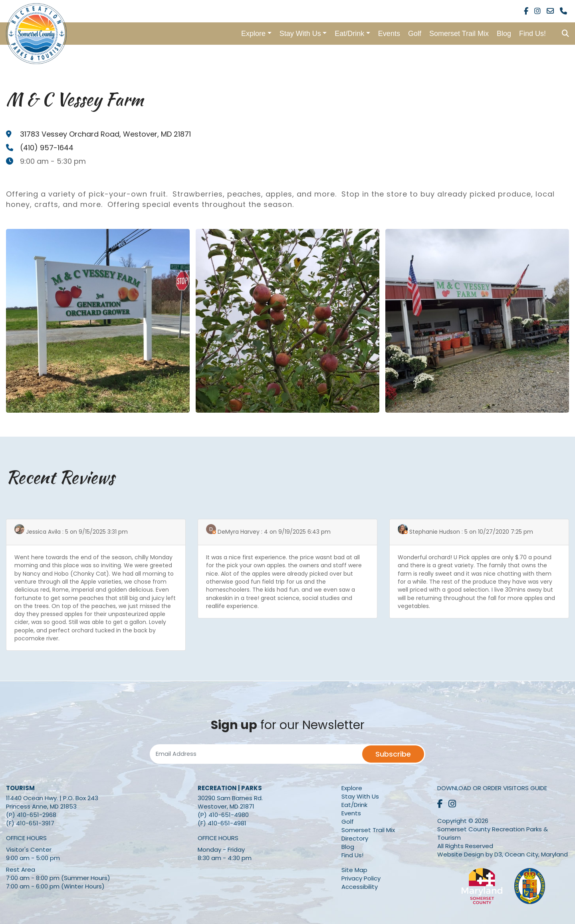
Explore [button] (253, 34)
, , (105, 134)
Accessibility (360, 887)
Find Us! (532, 34)
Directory (355, 838)
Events (389, 34)
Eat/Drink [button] (349, 34)
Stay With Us (360, 796)
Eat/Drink (354, 805)
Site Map (354, 870)
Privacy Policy (361, 878)
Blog (504, 34)
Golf (415, 34)
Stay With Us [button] (300, 34)
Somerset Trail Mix (459, 34)
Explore (352, 788)
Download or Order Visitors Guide (492, 788)
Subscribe (393, 754)
